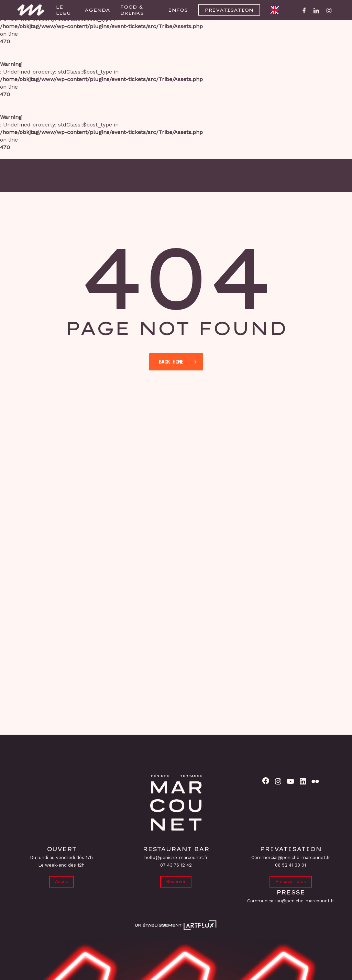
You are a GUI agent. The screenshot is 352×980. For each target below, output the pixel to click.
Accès (62, 881)
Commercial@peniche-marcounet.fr (291, 857)
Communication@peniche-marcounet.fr (291, 901)
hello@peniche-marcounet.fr (176, 857)
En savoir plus (291, 881)
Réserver (176, 881)
